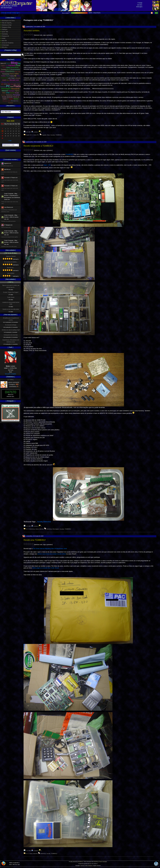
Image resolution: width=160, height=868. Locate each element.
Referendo (5, 91)
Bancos (8, 63)
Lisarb (4, 80)
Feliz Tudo (18, 72)
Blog (14, 63)
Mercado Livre (14, 80)
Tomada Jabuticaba (7, 97)
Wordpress (15, 101)
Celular (18, 65)
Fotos (3, 13)
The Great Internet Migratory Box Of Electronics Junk (50, 549)
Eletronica (47, 522)
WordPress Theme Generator (100, 862)
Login (17, 13)
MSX (6, 84)
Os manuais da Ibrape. (11, 325)
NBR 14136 (17, 84)
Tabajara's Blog (6, 27)
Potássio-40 (5, 36)
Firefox (3, 76)
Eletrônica (32, 529)
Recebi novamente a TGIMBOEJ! (38, 146)
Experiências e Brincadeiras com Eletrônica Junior (11, 341)
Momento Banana (14, 82)
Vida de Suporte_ (6, 23)
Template (16, 95)
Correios (4, 69)
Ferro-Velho (14, 74)
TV (8, 99)
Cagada (44, 135)
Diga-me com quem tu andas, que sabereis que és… (11, 286)
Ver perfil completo (10, 374)
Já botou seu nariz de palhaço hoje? (11, 330)
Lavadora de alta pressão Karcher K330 (11, 303)
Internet (41, 529)
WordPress (80, 862)
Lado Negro (11, 78)
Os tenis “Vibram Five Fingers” (11, 292)
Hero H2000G (11, 273)
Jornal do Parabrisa (7, 43)
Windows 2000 (7, 101)
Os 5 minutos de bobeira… (11, 262)
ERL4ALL (4, 47)
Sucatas (53, 135)
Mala (8, 80)
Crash (27, 135)
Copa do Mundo (14, 67)
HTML (18, 76)
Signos (17, 91)
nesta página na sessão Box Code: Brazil (46, 568)
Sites (4, 93)
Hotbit (3, 38)
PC (38, 135)
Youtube (11, 103)
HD (15, 76)
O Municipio (5, 45)
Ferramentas (6, 74)
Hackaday (4, 34)
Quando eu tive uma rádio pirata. (11, 309)
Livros (8, 13)
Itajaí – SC (47, 165)
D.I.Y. (31, 135)
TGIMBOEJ (59, 135)
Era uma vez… (11, 268)
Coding (8, 67)
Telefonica (9, 95)
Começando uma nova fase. (11, 335)
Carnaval (11, 65)
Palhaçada (3, 87)
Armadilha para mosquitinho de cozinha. (11, 319)
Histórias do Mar (6, 25)
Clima (4, 67)
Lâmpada (18, 78)
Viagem (11, 99)
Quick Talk (4, 32)
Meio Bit (3, 41)
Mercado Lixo (5, 82)
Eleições (3, 72)
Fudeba (12, 76)
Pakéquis (4, 29)
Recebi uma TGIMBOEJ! (35, 540)
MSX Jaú (10, 84)
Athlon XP (3, 63)
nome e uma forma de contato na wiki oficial (52, 554)
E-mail (13, 13)
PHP (12, 87)
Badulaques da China (7, 21)
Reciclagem (56, 529)
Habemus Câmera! (11, 256)
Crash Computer (88, 866)
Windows (16, 99)
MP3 (2, 84)
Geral (35, 135)
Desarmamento (15, 70)
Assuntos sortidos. (32, 31)
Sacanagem (12, 91)
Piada (17, 86)
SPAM (8, 93)
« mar (10, 141)
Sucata (40, 522)
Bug (19, 63)
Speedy (12, 93)
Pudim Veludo (11, 297)
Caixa (7, 66)
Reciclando (15, 89)
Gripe (48, 135)
